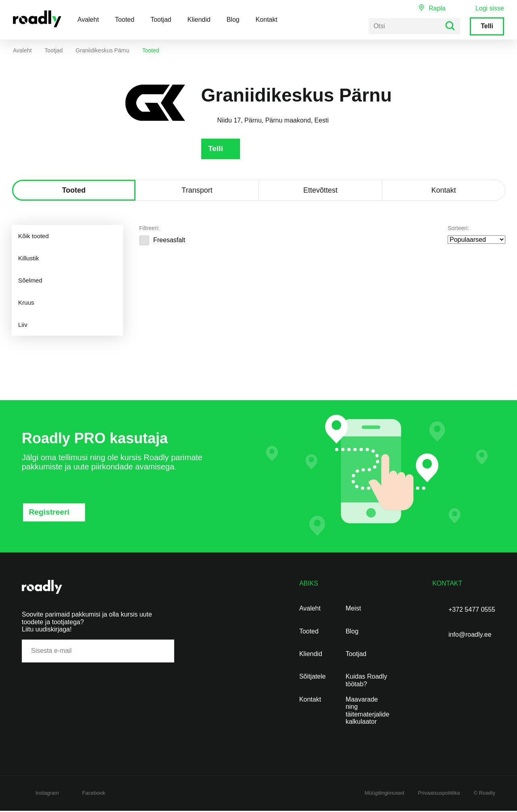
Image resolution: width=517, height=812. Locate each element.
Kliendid (199, 20)
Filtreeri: (149, 229)
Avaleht (88, 20)
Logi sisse (490, 8)
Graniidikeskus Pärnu (103, 50)
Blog (233, 20)
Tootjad (161, 20)
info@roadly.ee (470, 636)
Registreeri (50, 513)
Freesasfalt (162, 241)
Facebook (94, 794)
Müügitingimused (384, 794)
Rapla (437, 8)
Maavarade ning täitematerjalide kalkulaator (368, 712)
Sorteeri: (458, 229)
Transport (197, 191)
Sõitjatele (313, 678)
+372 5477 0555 (472, 611)
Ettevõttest (320, 191)
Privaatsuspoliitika (439, 794)
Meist (353, 610)
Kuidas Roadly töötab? (366, 681)
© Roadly (484, 794)
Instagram (47, 794)
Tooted (125, 20)
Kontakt (267, 20)
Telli (487, 26)
